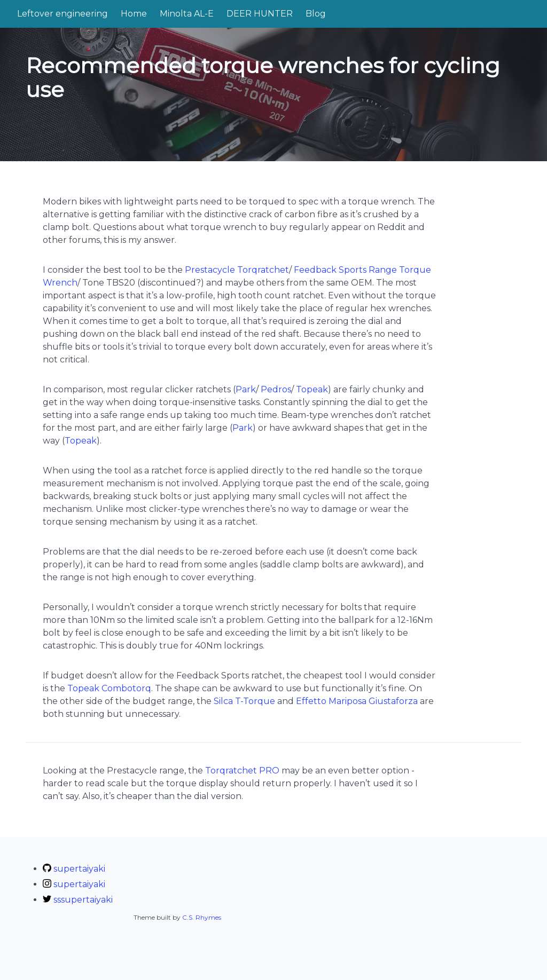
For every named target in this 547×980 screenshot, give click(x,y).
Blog (316, 14)
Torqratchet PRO (242, 770)
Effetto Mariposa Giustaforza (357, 701)
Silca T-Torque (244, 701)
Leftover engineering (62, 14)
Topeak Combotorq (109, 688)
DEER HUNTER (260, 14)
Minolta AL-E (187, 14)
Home (134, 14)
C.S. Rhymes (202, 917)
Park (246, 389)
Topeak (312, 389)
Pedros (276, 389)
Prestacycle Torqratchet (237, 270)
